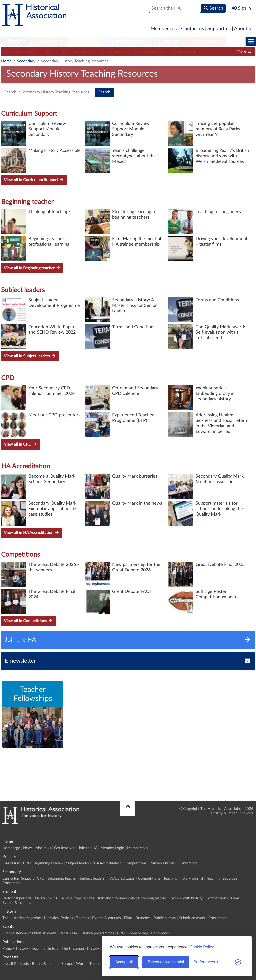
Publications (206, 41)
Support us (219, 29)
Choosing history (152, 898)
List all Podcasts (16, 964)
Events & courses (17, 903)
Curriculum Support (21, 51)
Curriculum (11, 863)
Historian (169, 41)
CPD (50, 51)
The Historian (73, 948)
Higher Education (126, 41)
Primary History (163, 863)
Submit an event (192, 918)
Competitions (185, 51)
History (93, 948)
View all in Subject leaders (30, 356)
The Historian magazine (22, 918)
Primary (16, 41)
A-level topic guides (78, 898)
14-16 (40, 898)
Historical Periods (59, 918)
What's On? (69, 933)
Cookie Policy (202, 947)
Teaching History (45, 948)
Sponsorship (138, 933)
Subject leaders (114, 51)
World (81, 964)
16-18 (53, 898)
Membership (164, 29)
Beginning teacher (78, 51)
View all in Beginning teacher (32, 268)
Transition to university (116, 898)
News (28, 848)
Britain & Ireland (45, 964)
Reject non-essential (166, 962)
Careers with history (186, 898)
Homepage (11, 848)
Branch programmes (98, 933)
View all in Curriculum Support (34, 180)
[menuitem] (16, 42)
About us (244, 29)
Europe (67, 964)
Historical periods (17, 898)
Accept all (124, 962)
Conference (188, 863)
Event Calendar (15, 933)
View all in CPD (21, 444)
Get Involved (65, 848)
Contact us (193, 29)
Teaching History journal (183, 878)
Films (235, 898)
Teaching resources (222, 878)
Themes (83, 918)
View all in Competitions (28, 621)
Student (84, 41)
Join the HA (88, 848)
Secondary (50, 41)
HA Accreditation (150, 51)
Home (6, 61)
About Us (43, 848)
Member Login (112, 848)
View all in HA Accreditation (32, 532)
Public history (165, 918)
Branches (143, 918)
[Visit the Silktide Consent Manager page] (238, 962)
